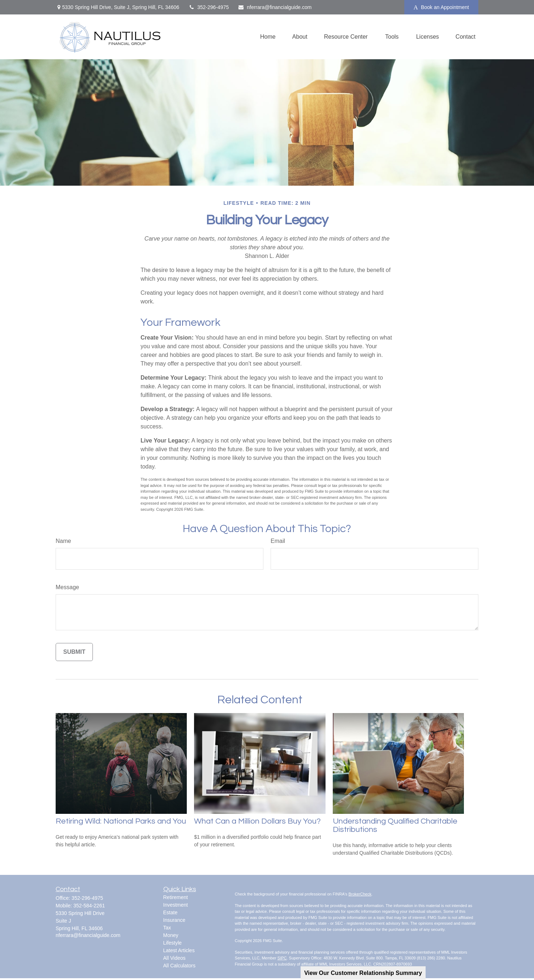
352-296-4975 (208, 7)
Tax (167, 928)
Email (278, 541)
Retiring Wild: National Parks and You (121, 821)
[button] (268, 37)
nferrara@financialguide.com (275, 7)
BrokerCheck (360, 894)
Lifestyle (173, 943)
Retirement (176, 897)
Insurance (174, 920)
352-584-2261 (89, 906)
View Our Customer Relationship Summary (363, 973)
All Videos (175, 958)
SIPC (282, 958)
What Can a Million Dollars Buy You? (257, 821)
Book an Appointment (441, 7)
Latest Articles (179, 950)
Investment (176, 905)
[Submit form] (74, 652)
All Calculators (179, 966)
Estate (171, 912)
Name (63, 541)
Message (67, 587)
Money (171, 935)
